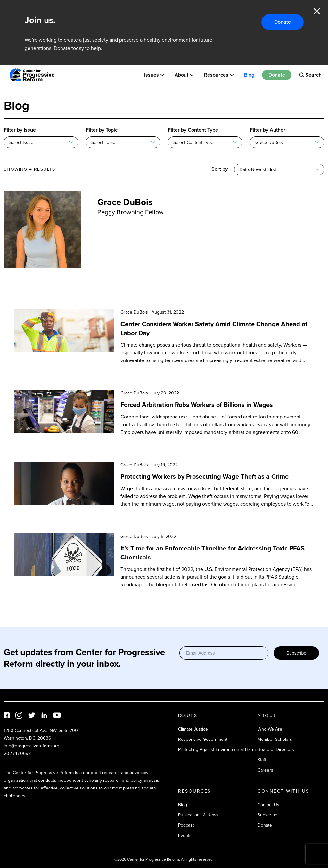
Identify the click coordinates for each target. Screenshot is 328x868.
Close (317, 11)
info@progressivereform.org (32, 746)
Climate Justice (193, 729)
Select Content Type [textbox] (193, 142)
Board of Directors (276, 750)
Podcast (186, 825)
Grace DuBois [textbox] (269, 142)
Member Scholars (275, 739)
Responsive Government (203, 739)
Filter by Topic (102, 130)
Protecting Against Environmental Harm (217, 750)
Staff (262, 760)
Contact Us (268, 805)
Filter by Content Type (193, 130)
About (181, 75)
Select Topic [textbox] (103, 142)
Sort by (220, 169)
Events (185, 835)
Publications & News (198, 815)
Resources (216, 75)
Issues (152, 75)
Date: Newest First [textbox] (258, 170)
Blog (249, 75)
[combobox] (41, 142)
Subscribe (296, 653)
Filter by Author (268, 130)
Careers (265, 770)
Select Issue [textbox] (21, 142)
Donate (283, 22)
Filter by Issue (20, 130)
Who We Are (270, 729)
